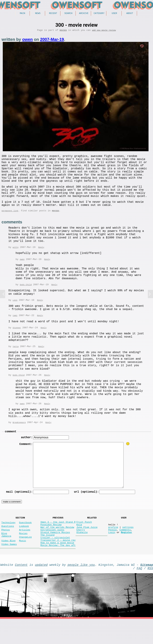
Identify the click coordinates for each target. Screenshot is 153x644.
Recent (53, 14)
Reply (41, 260)
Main (22, 14)
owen (27, 41)
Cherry (81, 548)
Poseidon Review (51, 542)
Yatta (16, 360)
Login (112, 552)
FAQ (139, 593)
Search (68, 14)
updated (41, 588)
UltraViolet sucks (52, 548)
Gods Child (26, 297)
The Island (48, 555)
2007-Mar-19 (52, 41)
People (112, 548)
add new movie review (104, 31)
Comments (125, 548)
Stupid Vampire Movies (55, 552)
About (130, 14)
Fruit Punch (84, 539)
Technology (8, 539)
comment (11, 446)
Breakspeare (19, 436)
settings (128, 545)
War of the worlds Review (57, 545)
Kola (79, 542)
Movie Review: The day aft (58, 568)
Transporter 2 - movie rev (58, 562)
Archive (84, 14)
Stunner (17, 341)
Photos (6, 548)
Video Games (9, 565)
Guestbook (25, 539)
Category (99, 14)
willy (16, 260)
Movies (63, 31)
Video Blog (8, 561)
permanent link (10, 223)
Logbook (24, 543)
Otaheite (82, 552)
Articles (25, 548)
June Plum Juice (87, 545)
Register (126, 552)
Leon (15, 313)
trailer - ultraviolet (55, 558)
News (38, 14)
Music (23, 561)
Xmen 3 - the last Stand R (58, 539)
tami (15, 329)
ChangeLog (25, 556)
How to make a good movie (57, 565)
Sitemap (147, 588)
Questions (8, 543)
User (114, 14)
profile (113, 545)
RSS (150, 593)
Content (21, 588)
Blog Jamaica (6, 554)
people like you (81, 588)
